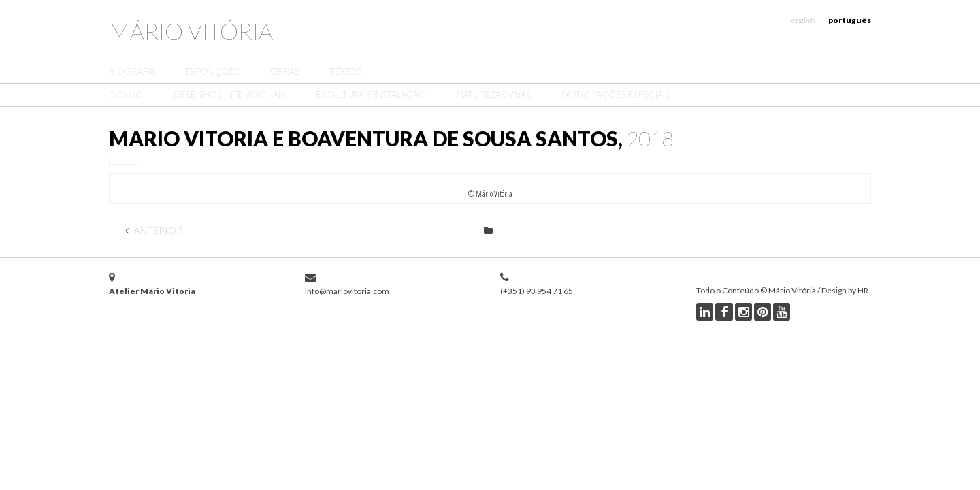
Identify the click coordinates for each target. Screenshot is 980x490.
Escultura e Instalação (371, 95)
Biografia (132, 71)
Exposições (213, 71)
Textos (346, 71)
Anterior (154, 230)
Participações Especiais (616, 95)
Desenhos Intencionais (229, 95)
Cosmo (126, 95)
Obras (285, 71)
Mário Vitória (191, 31)
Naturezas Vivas (494, 95)
